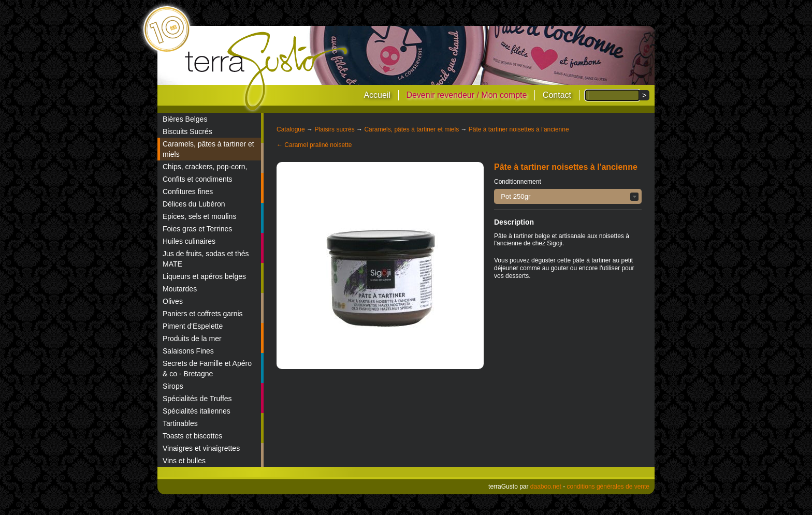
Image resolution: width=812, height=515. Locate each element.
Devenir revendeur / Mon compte (466, 95)
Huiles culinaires (189, 241)
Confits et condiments (198, 179)
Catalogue (291, 129)
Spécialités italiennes (197, 411)
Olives (173, 301)
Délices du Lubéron (194, 204)
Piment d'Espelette (193, 326)
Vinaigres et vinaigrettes (201, 448)
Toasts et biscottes (192, 436)
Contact (557, 95)
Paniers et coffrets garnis (203, 314)
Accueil (377, 95)
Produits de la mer (192, 339)
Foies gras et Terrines (197, 229)
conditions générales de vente (608, 487)
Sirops (173, 386)
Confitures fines (188, 192)
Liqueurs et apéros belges (204, 276)
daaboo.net (546, 487)
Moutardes (180, 289)
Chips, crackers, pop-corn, (205, 167)
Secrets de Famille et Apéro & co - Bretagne (207, 369)
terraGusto (267, 71)
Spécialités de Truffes (197, 399)
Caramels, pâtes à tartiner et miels (208, 149)
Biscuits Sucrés (187, 131)
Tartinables (180, 423)
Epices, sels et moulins (199, 216)
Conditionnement (518, 182)
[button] (568, 196)
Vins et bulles (184, 461)
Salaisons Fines (188, 351)
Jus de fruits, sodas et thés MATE (206, 259)
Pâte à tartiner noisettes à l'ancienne (519, 129)
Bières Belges (185, 119)
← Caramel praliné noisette (314, 145)
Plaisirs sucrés (334, 129)
